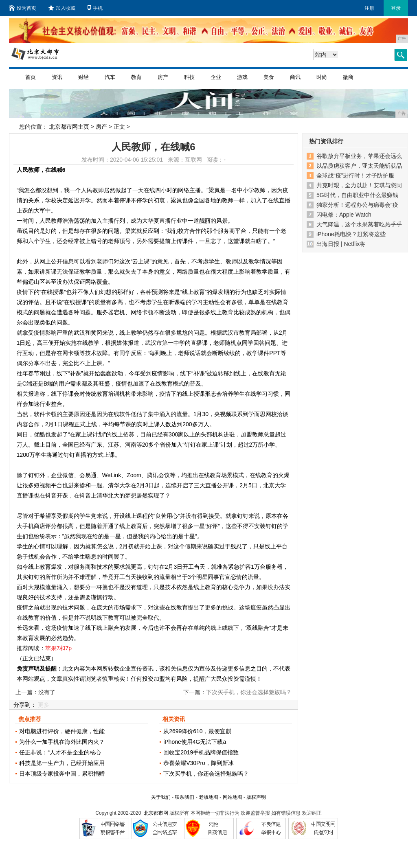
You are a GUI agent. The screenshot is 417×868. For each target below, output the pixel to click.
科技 (189, 77)
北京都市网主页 (69, 127)
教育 (136, 77)
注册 (369, 8)
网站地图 (233, 797)
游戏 (242, 77)
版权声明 (256, 797)
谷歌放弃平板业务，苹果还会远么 (359, 156)
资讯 (57, 77)
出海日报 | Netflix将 (341, 244)
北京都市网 (156, 813)
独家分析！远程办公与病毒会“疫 (357, 205)
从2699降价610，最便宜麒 (197, 731)
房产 (163, 77)
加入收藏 (62, 8)
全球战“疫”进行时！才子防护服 (355, 175)
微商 (348, 77)
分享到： (25, 705)
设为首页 (23, 8)
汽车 (110, 77)
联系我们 (184, 797)
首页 (31, 77)
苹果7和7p (58, 648)
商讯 (295, 77)
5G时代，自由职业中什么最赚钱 (357, 195)
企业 (216, 77)
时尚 (322, 77)
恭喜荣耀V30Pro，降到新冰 (199, 763)
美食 (269, 77)
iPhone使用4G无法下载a (195, 742)
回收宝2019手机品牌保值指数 (201, 752)
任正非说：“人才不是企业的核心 (60, 752)
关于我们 (161, 797)
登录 (396, 8)
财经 (83, 77)
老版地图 (208, 797)
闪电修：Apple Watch (344, 215)
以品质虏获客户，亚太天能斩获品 (359, 166)
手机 (95, 8)
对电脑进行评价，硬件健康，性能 (62, 731)
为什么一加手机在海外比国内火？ (62, 742)
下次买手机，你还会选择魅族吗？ (206, 774)
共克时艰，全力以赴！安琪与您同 (359, 185)
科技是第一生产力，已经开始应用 (62, 763)
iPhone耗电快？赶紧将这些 (351, 234)
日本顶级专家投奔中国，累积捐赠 (62, 774)
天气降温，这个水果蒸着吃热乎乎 (359, 224)
